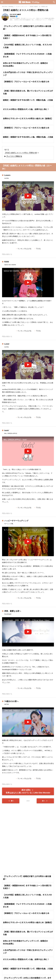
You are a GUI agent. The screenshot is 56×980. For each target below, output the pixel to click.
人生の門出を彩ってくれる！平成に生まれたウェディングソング (28, 74)
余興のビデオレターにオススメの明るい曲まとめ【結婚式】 (28, 118)
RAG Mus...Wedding (8, 7)
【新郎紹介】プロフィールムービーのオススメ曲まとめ (26, 128)
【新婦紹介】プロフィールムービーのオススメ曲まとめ (26, 81)
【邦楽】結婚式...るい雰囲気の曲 (38, 7)
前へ (11, 801)
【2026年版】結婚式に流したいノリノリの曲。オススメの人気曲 (27, 46)
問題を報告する (7, 254)
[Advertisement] (28, 839)
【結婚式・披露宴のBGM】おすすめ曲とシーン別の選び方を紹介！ (27, 37)
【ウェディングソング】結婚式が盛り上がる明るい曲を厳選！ (27, 27)
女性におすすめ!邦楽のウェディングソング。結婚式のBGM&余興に (25, 64)
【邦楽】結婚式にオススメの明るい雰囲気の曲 (22, 153)
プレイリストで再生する (13, 156)
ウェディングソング (21, 7)
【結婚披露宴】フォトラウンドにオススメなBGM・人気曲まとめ (27, 55)
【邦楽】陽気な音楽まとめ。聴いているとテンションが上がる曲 (28, 92)
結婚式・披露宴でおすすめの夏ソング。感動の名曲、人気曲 (28, 100)
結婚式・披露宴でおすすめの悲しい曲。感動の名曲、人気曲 (28, 137)
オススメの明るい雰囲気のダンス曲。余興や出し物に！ (26, 109)
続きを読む (28, 791)
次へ (45, 801)
